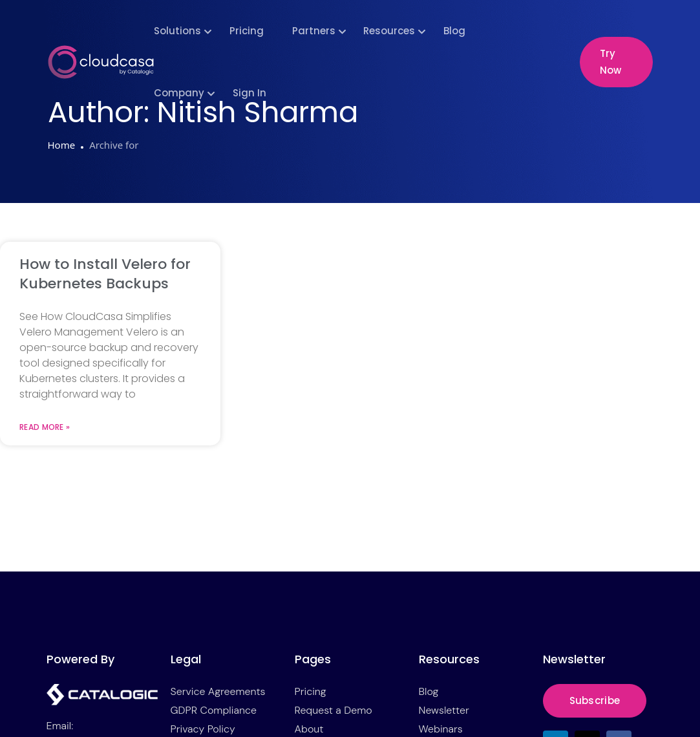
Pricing (247, 31)
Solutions (177, 31)
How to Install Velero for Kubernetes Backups (105, 274)
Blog (454, 31)
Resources (389, 31)
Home (62, 145)
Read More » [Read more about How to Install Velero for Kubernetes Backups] (45, 427)
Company (179, 93)
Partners (314, 31)
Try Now (610, 62)
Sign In (249, 93)
